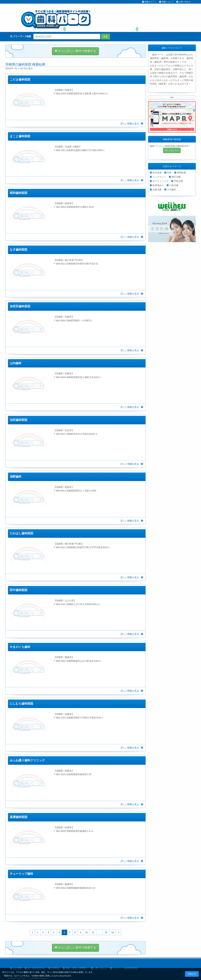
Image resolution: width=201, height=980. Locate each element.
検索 (105, 37)
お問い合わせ (185, 2)
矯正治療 (176, 177)
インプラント (159, 177)
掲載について (168, 2)
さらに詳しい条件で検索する (75, 51)
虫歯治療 (157, 190)
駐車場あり (158, 185)
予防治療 (178, 181)
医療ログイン (151, 2)
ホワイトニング (160, 181)
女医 (169, 173)
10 (86, 932)
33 (106, 932)
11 (93, 932)
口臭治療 (174, 185)
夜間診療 (181, 173)
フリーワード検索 (21, 36)
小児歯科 (172, 190)
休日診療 (157, 173)
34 (113, 932)
